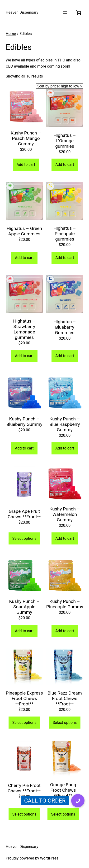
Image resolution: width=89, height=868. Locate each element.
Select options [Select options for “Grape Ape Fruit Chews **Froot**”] (24, 538)
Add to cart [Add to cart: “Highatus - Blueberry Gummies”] (65, 356)
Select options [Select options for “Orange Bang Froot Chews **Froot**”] (63, 814)
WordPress (49, 858)
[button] (78, 801)
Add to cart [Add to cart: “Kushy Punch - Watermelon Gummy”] (65, 538)
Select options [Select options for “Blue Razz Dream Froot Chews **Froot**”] (65, 723)
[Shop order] (60, 86)
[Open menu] (65, 13)
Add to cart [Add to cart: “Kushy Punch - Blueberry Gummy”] (24, 448)
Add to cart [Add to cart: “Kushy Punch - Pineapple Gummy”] (65, 631)
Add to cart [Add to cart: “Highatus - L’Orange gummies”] (65, 165)
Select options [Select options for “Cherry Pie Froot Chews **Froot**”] (24, 814)
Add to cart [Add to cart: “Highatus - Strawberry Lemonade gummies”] (24, 356)
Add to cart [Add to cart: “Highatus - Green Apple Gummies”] (24, 258)
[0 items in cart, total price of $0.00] (79, 13)
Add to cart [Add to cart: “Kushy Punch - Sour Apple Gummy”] (24, 631)
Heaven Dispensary (22, 12)
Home (11, 34)
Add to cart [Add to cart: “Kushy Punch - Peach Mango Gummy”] (26, 165)
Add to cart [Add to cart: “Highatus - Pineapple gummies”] (65, 258)
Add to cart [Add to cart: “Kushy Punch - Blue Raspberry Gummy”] (65, 448)
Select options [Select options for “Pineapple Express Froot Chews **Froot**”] (24, 723)
